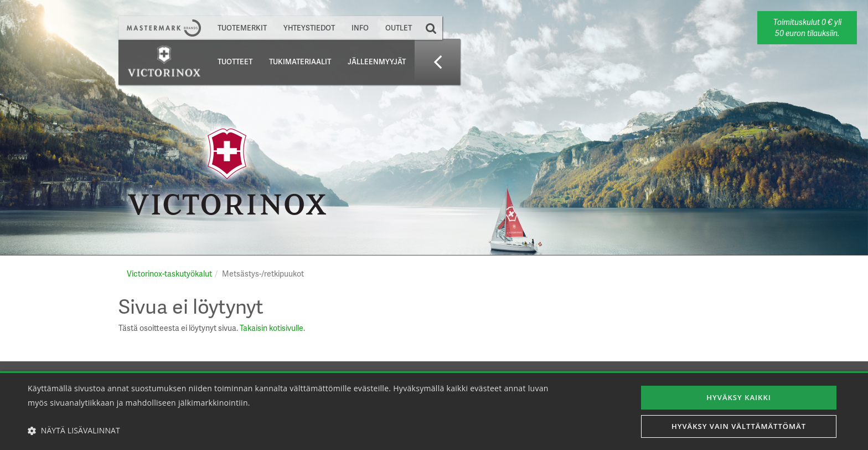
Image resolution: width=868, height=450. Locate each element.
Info (360, 28)
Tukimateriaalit (300, 62)
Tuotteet (235, 62)
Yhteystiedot (309, 28)
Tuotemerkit (242, 28)
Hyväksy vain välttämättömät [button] (739, 426)
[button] (292, 430)
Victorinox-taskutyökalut (169, 273)
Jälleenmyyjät (377, 62)
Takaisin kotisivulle (272, 328)
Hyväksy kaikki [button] (739, 396)
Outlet (399, 28)
